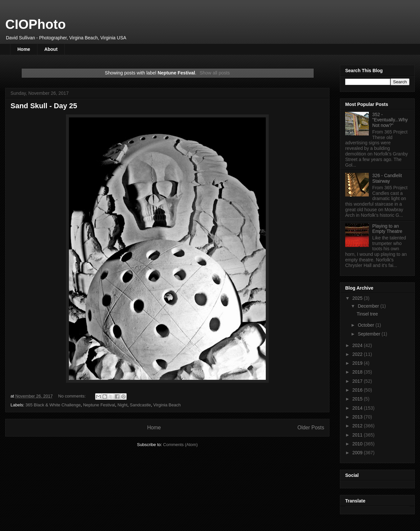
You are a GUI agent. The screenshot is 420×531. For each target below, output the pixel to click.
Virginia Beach (167, 405)
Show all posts (215, 73)
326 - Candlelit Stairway (387, 178)
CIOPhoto (35, 24)
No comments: (72, 396)
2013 (358, 417)
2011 (358, 435)
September (369, 334)
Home (24, 49)
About (51, 49)
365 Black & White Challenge (53, 405)
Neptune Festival (99, 405)
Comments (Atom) (180, 445)
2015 (358, 399)
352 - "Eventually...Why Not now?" (390, 120)
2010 (358, 444)
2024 (358, 345)
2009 (358, 453)
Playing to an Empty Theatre (388, 229)
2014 (358, 408)
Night (122, 405)
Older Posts (311, 428)
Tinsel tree (367, 314)
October (367, 325)
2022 (358, 354)
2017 (358, 381)
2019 (358, 363)
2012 (358, 426)
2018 (358, 372)
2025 (358, 298)
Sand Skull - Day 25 (44, 106)
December (369, 306)
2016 (358, 390)
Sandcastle (140, 405)
